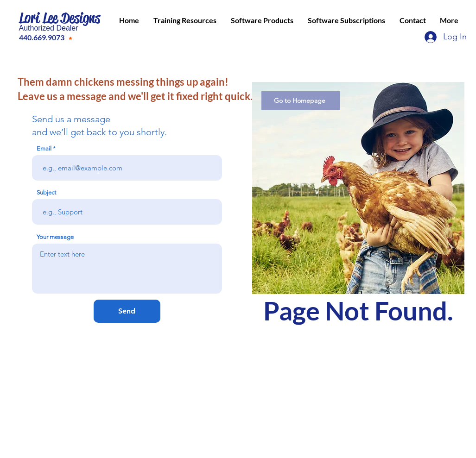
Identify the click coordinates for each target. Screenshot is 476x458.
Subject (46, 192)
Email (44, 148)
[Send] (127, 311)
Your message (55, 237)
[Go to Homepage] (301, 100)
